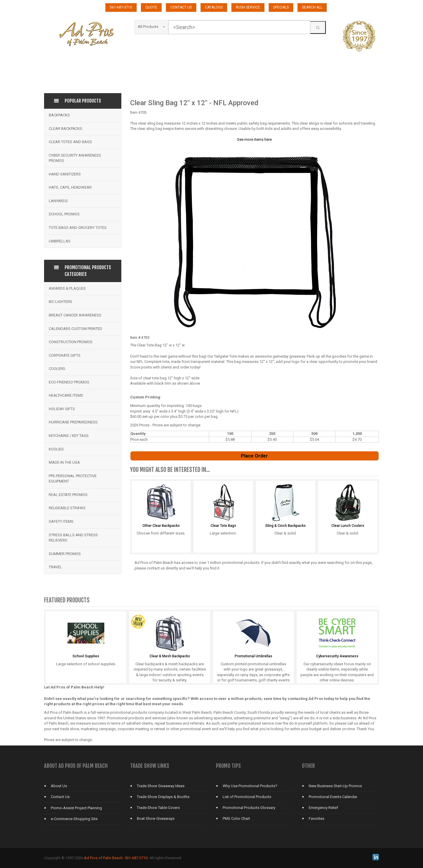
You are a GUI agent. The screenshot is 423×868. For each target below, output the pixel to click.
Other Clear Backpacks (161, 526)
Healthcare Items (66, 395)
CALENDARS (167, 62)
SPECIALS (281, 7)
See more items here (254, 139)
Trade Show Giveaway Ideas (161, 786)
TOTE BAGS (262, 77)
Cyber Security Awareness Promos (75, 158)
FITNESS (310, 62)
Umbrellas (60, 241)
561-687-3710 (121, 7)
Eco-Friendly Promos (69, 382)
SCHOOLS (120, 77)
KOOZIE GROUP (120, 62)
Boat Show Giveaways (156, 818)
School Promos (64, 214)
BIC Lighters (61, 302)
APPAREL (72, 62)
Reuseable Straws (67, 508)
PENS (72, 77)
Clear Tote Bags (223, 526)
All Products (151, 27)
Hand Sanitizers (65, 174)
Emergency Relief (323, 808)
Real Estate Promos (68, 495)
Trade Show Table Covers (158, 808)
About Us (59, 786)
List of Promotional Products (247, 797)
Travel (55, 567)
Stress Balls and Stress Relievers (73, 538)
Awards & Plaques (67, 288)
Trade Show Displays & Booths (163, 797)
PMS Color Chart (236, 818)
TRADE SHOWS (310, 77)
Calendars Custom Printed (75, 329)
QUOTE (151, 7)
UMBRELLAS (357, 77)
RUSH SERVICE (248, 7)
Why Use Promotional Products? (250, 786)
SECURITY (167, 77)
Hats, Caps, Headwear (70, 187)
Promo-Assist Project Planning (76, 808)
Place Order (254, 456)
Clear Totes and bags (70, 142)
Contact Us (60, 797)
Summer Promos (65, 554)
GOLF (357, 62)
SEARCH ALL (312, 7)
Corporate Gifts (65, 355)
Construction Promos (71, 342)
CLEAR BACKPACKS (215, 62)
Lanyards (58, 201)
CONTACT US (181, 7)
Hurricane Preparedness (73, 422)
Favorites (317, 818)
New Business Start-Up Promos (335, 786)
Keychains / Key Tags (69, 436)
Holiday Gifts (62, 409)
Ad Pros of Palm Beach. (104, 858)
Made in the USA (64, 462)
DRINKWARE (262, 62)
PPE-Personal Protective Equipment (73, 479)
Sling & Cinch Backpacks (286, 526)
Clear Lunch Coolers (348, 526)
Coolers (57, 369)
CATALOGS (214, 7)
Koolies (56, 449)
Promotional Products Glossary (249, 808)
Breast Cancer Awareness (75, 315)
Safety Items (61, 521)
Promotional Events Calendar (333, 797)
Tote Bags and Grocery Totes (78, 228)
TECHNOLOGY (215, 77)
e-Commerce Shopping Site (74, 819)
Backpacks (59, 115)
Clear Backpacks (66, 129)
